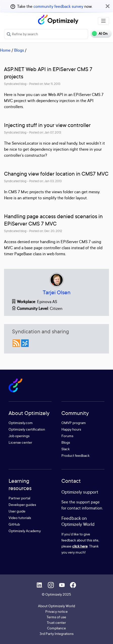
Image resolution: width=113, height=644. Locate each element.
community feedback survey (58, 6)
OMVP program (74, 423)
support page (88, 502)
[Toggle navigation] (103, 21)
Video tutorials (20, 518)
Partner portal (19, 498)
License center (20, 442)
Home (5, 50)
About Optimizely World (57, 606)
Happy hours (71, 429)
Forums (67, 436)
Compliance (57, 628)
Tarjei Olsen (57, 292)
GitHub (14, 524)
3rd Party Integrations (57, 634)
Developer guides (22, 505)
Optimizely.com (21, 423)
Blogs (19, 50)
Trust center (56, 622)
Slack (66, 449)
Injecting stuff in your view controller (47, 125)
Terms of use (56, 617)
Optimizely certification (27, 429)
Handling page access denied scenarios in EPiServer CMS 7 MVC (53, 220)
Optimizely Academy (25, 531)
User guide (17, 511)
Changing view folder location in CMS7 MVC (56, 174)
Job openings (19, 436)
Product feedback (76, 455)
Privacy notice (57, 611)
